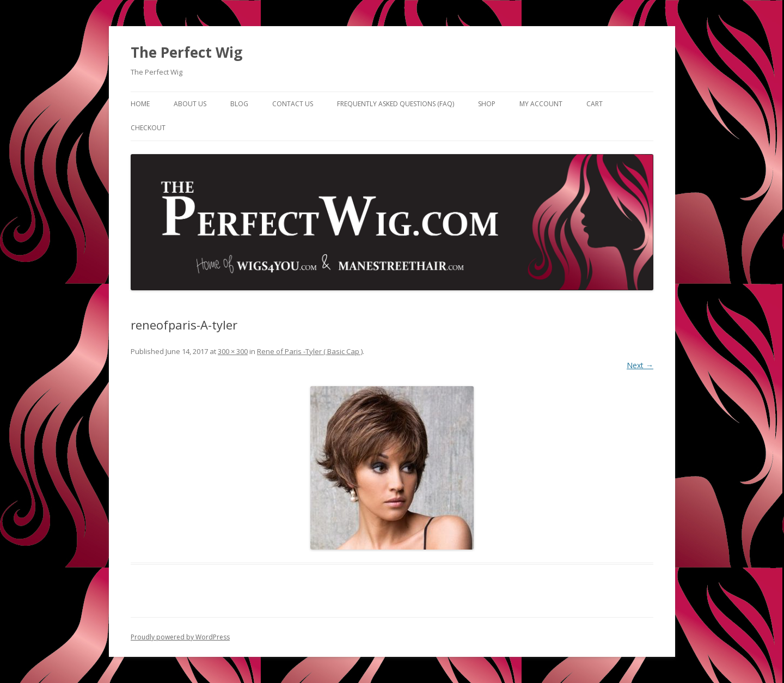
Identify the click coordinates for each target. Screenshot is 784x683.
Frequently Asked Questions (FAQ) (396, 104)
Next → (640, 365)
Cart (595, 104)
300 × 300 (233, 351)
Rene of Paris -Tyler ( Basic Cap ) (310, 351)
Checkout (148, 128)
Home (140, 104)
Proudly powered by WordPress (180, 637)
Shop (487, 104)
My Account (541, 104)
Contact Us (293, 104)
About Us (190, 104)
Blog (239, 104)
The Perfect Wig (186, 52)
